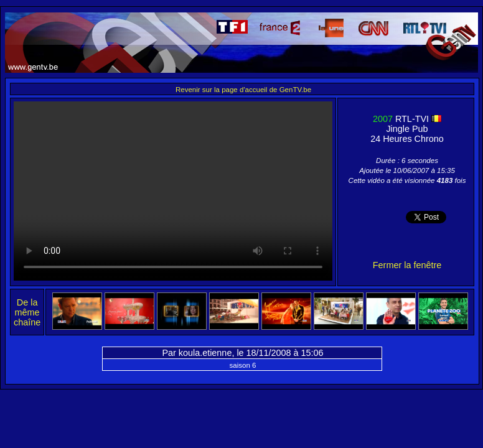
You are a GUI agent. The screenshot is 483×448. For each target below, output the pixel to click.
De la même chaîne (27, 312)
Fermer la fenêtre (407, 265)
